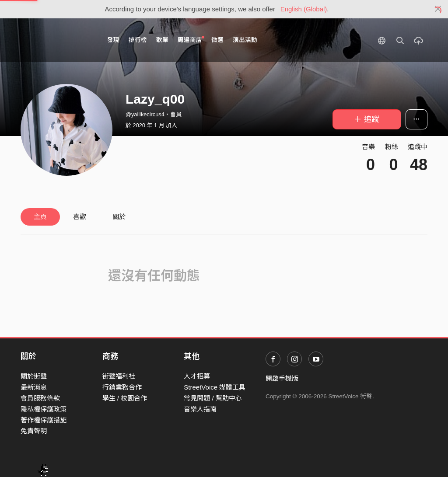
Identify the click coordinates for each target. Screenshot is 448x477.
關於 (119, 217)
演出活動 (245, 40)
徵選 (217, 40)
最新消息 (34, 387)
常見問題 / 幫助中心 (213, 398)
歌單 (162, 40)
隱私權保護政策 (44, 409)
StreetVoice (57, 40)
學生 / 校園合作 (125, 398)
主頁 (40, 217)
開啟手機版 (282, 378)
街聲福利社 (119, 376)
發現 (113, 40)
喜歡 (80, 217)
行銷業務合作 (122, 387)
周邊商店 (191, 40)
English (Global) (304, 9)
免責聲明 (34, 431)
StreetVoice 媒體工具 (215, 387)
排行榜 (138, 40)
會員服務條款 (40, 398)
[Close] (438, 9)
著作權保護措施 (44, 420)
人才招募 (197, 376)
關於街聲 (34, 376)
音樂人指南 (200, 409)
